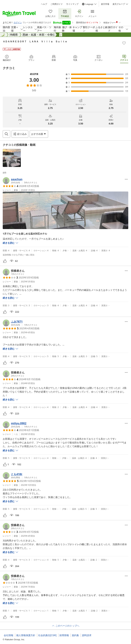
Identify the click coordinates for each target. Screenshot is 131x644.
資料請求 (87, 635)
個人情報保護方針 (26, 635)
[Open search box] (6, 134)
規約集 (75, 635)
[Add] (124, 43)
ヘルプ (44, 4)
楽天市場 (105, 4)
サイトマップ (72, 4)
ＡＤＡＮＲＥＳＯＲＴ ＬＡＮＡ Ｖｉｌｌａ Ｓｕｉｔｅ (35, 41)
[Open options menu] (39, 134)
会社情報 (9, 635)
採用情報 (64, 635)
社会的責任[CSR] (47, 635)
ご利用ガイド (57, 4)
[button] (12, 158)
